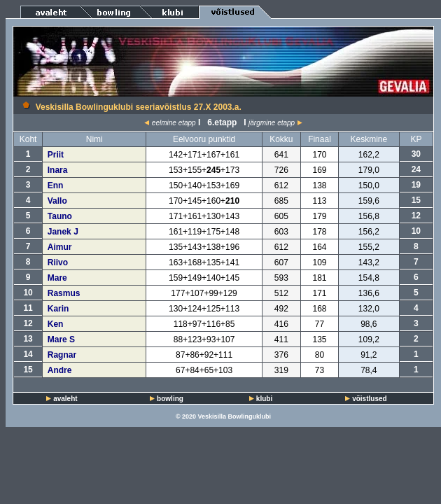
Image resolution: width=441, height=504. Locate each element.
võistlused (369, 399)
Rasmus (64, 293)
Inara (58, 170)
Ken (56, 324)
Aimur (60, 247)
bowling (170, 399)
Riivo (58, 262)
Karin (58, 309)
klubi (264, 399)
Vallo (57, 201)
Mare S (61, 339)
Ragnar (62, 355)
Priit (56, 155)
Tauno (60, 216)
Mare (57, 278)
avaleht (65, 399)
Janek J (63, 232)
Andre (60, 370)
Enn (56, 185)
